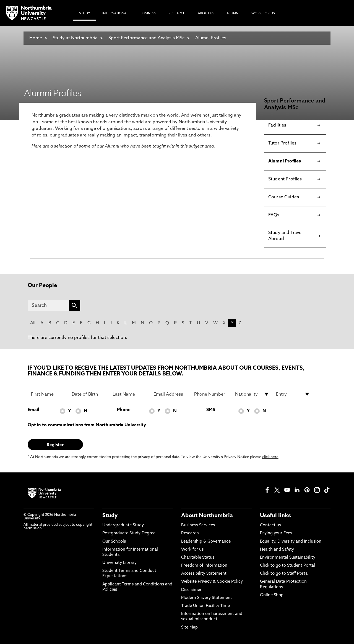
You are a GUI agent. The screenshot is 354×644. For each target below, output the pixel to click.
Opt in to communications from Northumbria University (87, 425)
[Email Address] (171, 394)
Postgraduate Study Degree (129, 533)
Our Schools (114, 542)
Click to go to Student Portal (287, 566)
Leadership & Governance (206, 542)
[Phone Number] (211, 394)
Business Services (198, 525)
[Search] (48, 306)
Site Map (189, 628)
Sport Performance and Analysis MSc (146, 38)
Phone (124, 410)
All (33, 323)
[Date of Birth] (89, 394)
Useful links (275, 516)
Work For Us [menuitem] (263, 14)
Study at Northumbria (75, 38)
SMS (211, 410)
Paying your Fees (276, 533)
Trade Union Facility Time (205, 606)
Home (36, 38)
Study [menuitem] (85, 14)
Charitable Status (198, 558)
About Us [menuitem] (206, 14)
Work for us (192, 550)
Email (33, 410)
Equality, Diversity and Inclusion (291, 542)
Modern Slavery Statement (207, 598)
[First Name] (48, 394)
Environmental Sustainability (288, 558)
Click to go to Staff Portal (284, 574)
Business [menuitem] (148, 14)
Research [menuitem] (177, 14)
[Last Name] (130, 394)
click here (270, 457)
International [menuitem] (115, 14)
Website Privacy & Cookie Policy (212, 582)
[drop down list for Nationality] (252, 394)
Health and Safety (277, 550)
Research (190, 533)
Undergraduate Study (123, 525)
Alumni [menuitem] (233, 14)
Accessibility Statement (204, 574)
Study (110, 516)
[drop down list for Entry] (293, 394)
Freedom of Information (204, 566)
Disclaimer (191, 590)
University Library (119, 563)
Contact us (270, 525)
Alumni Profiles (211, 38)
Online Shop (272, 595)
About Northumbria (207, 516)
